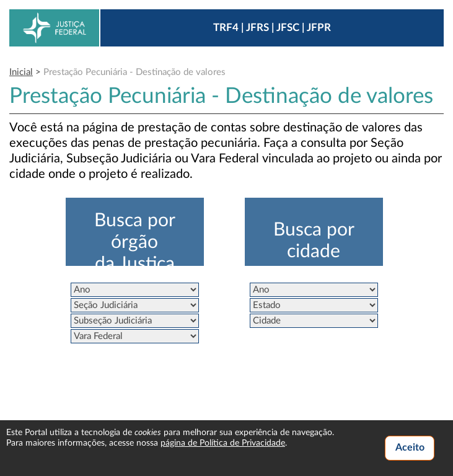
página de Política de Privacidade (223, 443)
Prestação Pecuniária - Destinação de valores (134, 72)
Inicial (21, 72)
